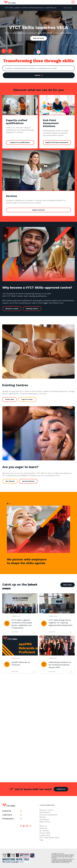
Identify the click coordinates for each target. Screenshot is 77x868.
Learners (7, 815)
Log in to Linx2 (26, 399)
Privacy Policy (45, 833)
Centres (7, 811)
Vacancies (43, 828)
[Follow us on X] (30, 826)
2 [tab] (10, 504)
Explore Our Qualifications (20, 142)
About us (43, 826)
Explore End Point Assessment (57, 142)
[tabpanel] (38, 529)
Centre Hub (8, 399)
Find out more (38, 38)
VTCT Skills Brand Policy (49, 838)
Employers (8, 819)
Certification (44, 819)
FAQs (41, 840)
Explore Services (39, 210)
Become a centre (13, 309)
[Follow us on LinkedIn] (24, 826)
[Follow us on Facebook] (21, 826)
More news (68, 8)
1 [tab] (7, 504)
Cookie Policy (45, 835)
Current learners (30, 481)
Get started (11, 481)
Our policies (44, 831)
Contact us (61, 789)
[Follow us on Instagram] (27, 826)
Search (39, 75)
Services (43, 817)
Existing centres (33, 309)
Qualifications (45, 812)
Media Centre (45, 822)
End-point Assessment (49, 815)
